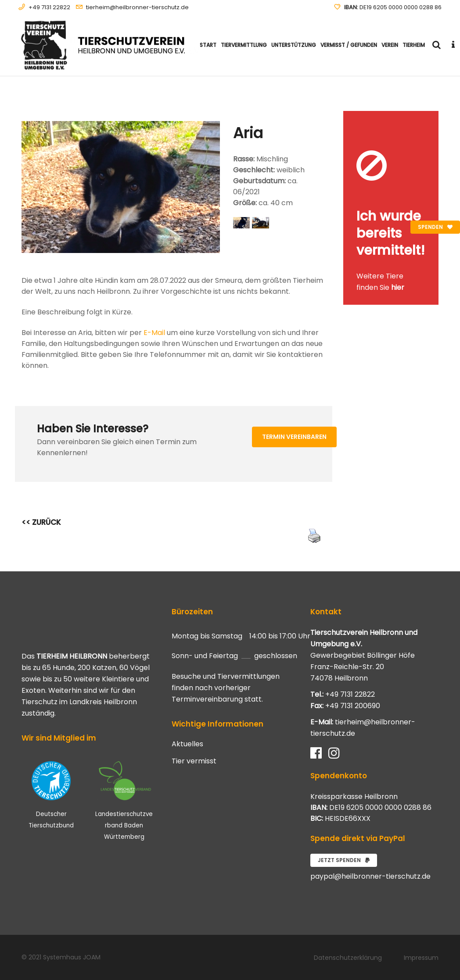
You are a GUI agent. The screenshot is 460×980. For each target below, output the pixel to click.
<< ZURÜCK (41, 522)
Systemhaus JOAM (72, 957)
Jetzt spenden (344, 860)
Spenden (435, 227)
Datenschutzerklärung (348, 958)
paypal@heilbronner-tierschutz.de (370, 876)
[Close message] (432, 117)
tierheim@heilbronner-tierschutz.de (137, 7)
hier (398, 287)
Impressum (421, 958)
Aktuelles (187, 744)
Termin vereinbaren (294, 437)
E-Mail (154, 333)
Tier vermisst (194, 761)
